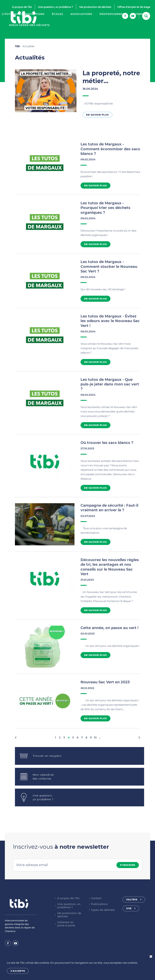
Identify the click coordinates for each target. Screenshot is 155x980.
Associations (81, 14)
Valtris (132, 900)
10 (95, 737)
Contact (96, 898)
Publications (99, 904)
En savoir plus (97, 115)
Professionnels (113, 14)
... (100, 737)
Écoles (58, 14)
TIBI (17, 46)
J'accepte (18, 971)
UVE (129, 908)
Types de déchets (103, 910)
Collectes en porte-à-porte (66, 924)
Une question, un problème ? (56, 7)
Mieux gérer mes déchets (29, 25)
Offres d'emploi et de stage (134, 7)
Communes (142, 14)
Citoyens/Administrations (23, 14)
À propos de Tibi (22, 7)
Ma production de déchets (95, 7)
